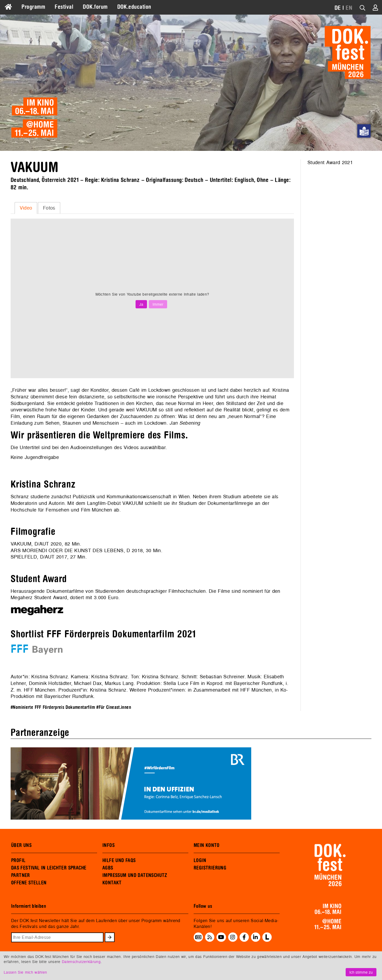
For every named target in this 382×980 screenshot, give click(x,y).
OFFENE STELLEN (29, 883)
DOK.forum (95, 7)
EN (349, 8)
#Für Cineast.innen (114, 707)
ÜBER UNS (21, 845)
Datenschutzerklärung (81, 962)
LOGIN (200, 860)
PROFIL (18, 860)
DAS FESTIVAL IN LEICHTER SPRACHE (49, 868)
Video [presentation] (26, 208)
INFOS (108, 845)
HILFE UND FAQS (119, 860)
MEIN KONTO (207, 845)
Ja (141, 304)
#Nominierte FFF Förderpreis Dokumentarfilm (53, 707)
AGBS (108, 868)
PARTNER (21, 875)
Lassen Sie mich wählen (25, 972)
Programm (33, 7)
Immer (158, 304)
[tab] (26, 208)
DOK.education (134, 7)
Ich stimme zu (361, 972)
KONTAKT (112, 883)
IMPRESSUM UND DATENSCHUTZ (135, 875)
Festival (64, 7)
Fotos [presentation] (49, 208)
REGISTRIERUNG (210, 868)
